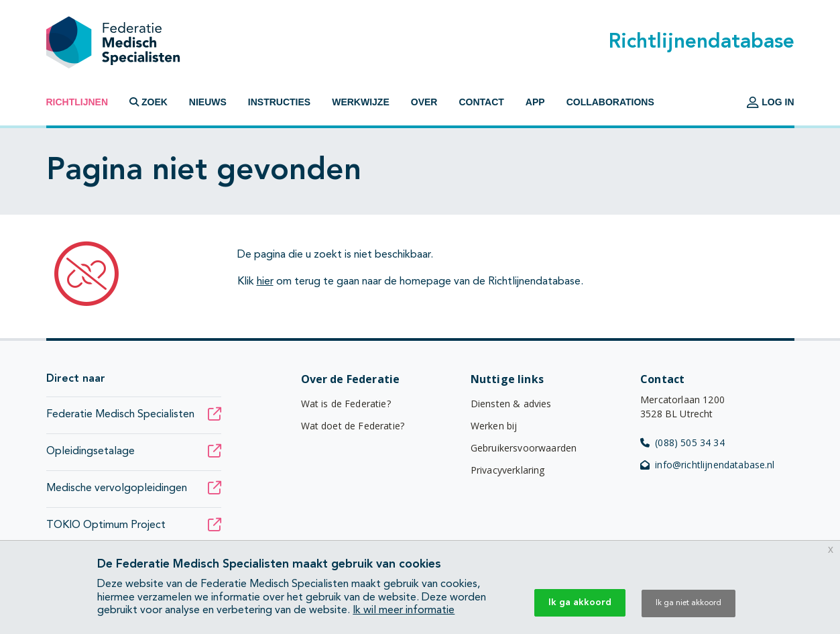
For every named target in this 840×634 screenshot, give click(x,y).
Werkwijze (361, 102)
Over (424, 102)
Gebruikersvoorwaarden (524, 448)
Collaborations (610, 102)
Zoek (148, 102)
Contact (481, 102)
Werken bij (494, 426)
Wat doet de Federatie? (353, 426)
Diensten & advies (511, 404)
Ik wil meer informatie (404, 611)
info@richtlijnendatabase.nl (708, 465)
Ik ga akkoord (580, 602)
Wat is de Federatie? (346, 404)
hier (265, 282)
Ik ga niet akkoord (688, 603)
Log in (770, 102)
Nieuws (208, 102)
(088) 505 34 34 (682, 442)
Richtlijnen (77, 102)
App (535, 102)
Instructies (279, 102)
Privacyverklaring (508, 470)
